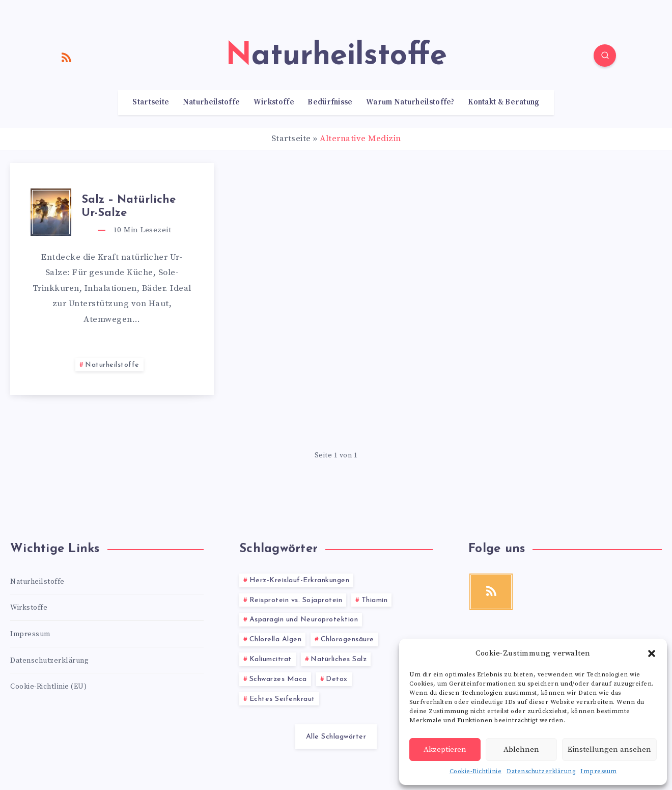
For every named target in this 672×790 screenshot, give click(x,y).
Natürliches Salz (339, 659)
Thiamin (375, 600)
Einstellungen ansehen (609, 750)
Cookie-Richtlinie (476, 771)
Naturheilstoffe (212, 102)
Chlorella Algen (276, 639)
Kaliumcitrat (271, 659)
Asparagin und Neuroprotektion (304, 620)
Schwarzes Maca (278, 679)
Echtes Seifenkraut (282, 699)
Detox (337, 679)
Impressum (599, 771)
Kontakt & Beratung (503, 102)
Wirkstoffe (274, 102)
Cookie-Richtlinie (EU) (48, 687)
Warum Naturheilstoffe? (410, 102)
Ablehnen (521, 750)
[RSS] (67, 57)
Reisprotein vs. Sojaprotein (296, 600)
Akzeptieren (445, 750)
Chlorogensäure (347, 639)
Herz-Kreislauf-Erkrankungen (300, 580)
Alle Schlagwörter (336, 737)
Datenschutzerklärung (541, 771)
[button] (652, 653)
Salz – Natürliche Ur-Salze (129, 207)
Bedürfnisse (330, 102)
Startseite (151, 102)
